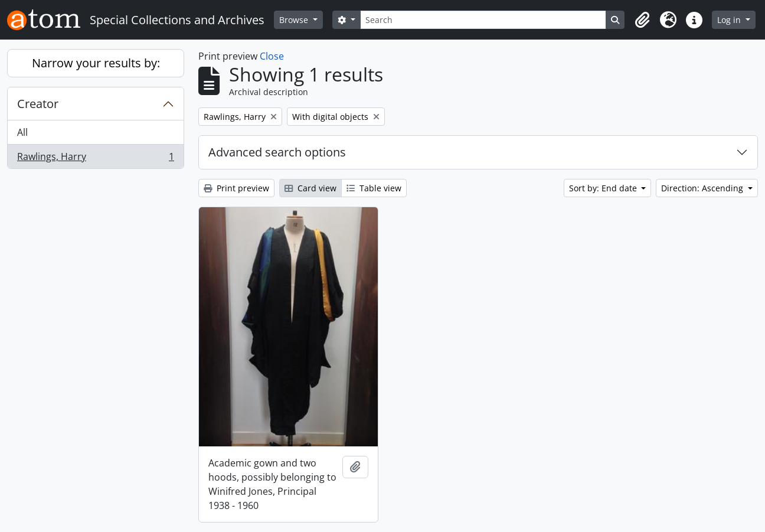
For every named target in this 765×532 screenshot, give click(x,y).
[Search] (483, 20)
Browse (295, 20)
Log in (730, 20)
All (22, 132)
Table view (374, 188)
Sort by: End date (604, 188)
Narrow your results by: (96, 63)
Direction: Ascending (703, 188)
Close (272, 56)
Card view (310, 188)
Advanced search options (277, 152)
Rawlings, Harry (95, 159)
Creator (38, 104)
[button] (642, 20)
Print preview (236, 188)
